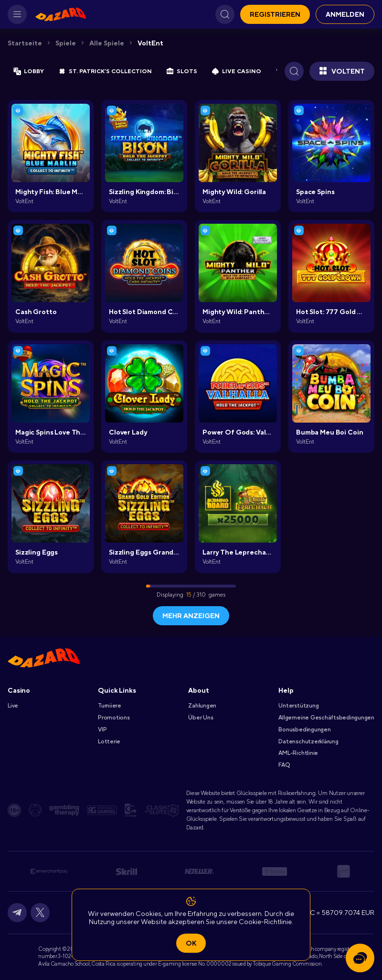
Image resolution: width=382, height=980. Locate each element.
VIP (102, 730)
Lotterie (109, 741)
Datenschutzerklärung (308, 741)
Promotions (114, 718)
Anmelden (345, 14)
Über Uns (201, 718)
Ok (191, 943)
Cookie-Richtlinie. (266, 922)
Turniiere (110, 706)
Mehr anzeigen (191, 616)
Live (13, 706)
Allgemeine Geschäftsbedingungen (326, 718)
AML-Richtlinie (298, 753)
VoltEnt (150, 43)
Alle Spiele (107, 43)
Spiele (66, 43)
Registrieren (275, 14)
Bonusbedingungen (304, 730)
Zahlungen (202, 706)
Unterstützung (298, 706)
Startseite (25, 43)
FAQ (284, 765)
